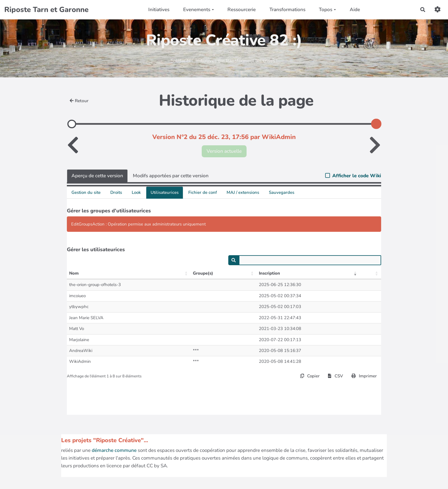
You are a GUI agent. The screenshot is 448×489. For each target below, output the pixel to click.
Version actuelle (224, 151)
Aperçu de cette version (97, 176)
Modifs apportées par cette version (171, 176)
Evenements (199, 10)
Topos (327, 10)
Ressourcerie (242, 10)
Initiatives (159, 10)
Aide (355, 10)
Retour (79, 101)
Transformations (287, 10)
